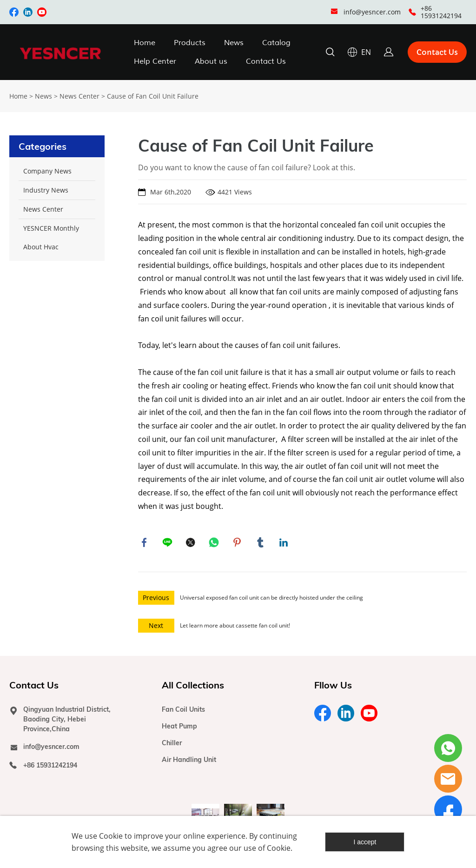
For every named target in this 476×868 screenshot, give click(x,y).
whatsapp (215, 543)
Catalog (276, 43)
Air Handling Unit (189, 761)
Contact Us (266, 61)
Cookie (111, 836)
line (168, 543)
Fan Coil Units (183, 711)
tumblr (261, 543)
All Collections (193, 687)
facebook (145, 543)
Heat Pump (179, 728)
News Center (79, 96)
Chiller (172, 745)
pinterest (238, 543)
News (234, 43)
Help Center (155, 61)
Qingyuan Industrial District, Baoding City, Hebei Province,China (67, 721)
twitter (192, 543)
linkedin (284, 543)
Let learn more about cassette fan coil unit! (235, 627)
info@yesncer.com (372, 12)
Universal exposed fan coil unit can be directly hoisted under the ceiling (271, 599)
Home (145, 43)
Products (190, 43)
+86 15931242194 (441, 12)
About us (211, 61)
